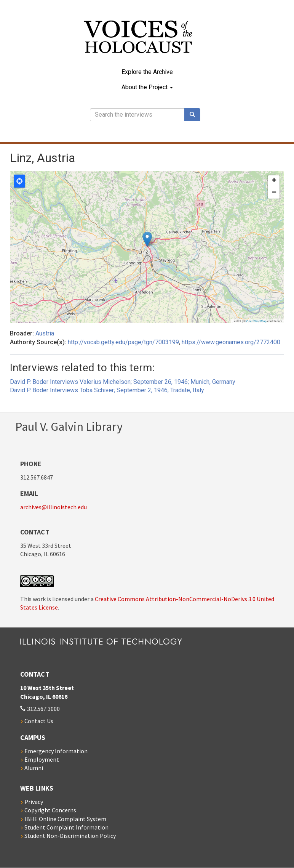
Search (195, 115)
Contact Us (39, 721)
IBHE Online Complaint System (65, 819)
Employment (42, 759)
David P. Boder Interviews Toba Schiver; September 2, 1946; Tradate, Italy (107, 390)
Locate (19, 181)
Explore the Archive (147, 72)
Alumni (34, 768)
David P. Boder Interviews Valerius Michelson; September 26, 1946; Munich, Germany (123, 382)
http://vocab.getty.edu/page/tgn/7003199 (123, 342)
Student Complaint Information (66, 827)
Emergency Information (56, 751)
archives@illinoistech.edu (54, 507)
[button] (147, 239)
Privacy (34, 802)
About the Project (147, 87)
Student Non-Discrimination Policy (70, 836)
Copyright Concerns (50, 810)
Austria (45, 333)
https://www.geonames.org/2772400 (231, 342)
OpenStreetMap (256, 321)
